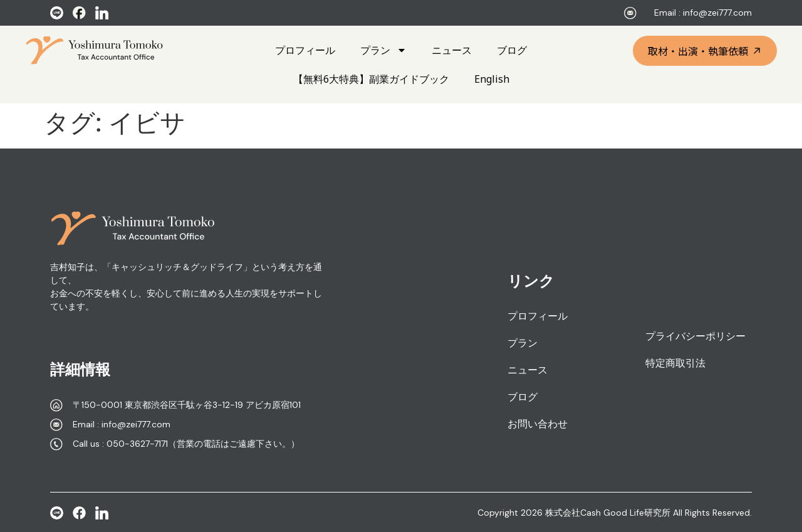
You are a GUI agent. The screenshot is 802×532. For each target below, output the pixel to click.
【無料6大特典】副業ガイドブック (371, 79)
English (492, 79)
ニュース (452, 50)
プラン (383, 50)
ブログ (512, 50)
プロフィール (305, 50)
